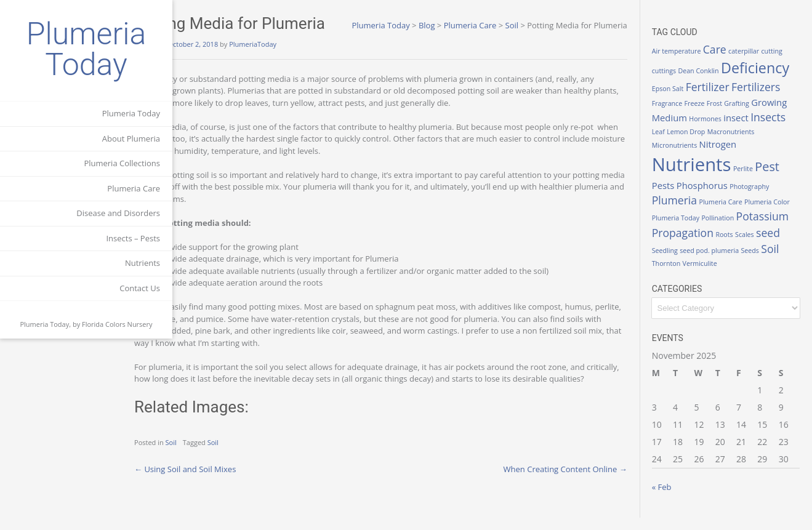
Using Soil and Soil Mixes (235, 481)
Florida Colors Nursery (117, 324)
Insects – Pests (133, 238)
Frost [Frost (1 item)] (694, 115)
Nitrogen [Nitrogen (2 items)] (730, 156)
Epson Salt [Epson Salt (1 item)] (751, 83)
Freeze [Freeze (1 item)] (674, 115)
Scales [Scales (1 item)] (693, 259)
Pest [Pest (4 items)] (780, 178)
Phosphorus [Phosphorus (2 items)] (714, 197)
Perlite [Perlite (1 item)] (755, 180)
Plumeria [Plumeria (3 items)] (687, 212)
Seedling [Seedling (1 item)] (744, 259)
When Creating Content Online (578, 481)
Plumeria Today (86, 49)
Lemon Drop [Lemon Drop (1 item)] (699, 143)
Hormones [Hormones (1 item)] (718, 131)
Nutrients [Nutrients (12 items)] (704, 176)
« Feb (674, 499)
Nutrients (143, 263)
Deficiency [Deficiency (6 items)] (698, 80)
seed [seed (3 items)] (717, 257)
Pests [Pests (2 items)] (676, 197)
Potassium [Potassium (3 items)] (690, 240)
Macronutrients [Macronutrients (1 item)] (743, 143)
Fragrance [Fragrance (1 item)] (776, 101)
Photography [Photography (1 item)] (762, 198)
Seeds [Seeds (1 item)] (703, 275)
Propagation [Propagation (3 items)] (750, 240)
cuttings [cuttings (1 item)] (676, 63)
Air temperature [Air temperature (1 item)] (689, 51)
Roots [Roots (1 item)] (673, 259)
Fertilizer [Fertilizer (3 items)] (686, 99)
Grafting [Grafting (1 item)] (717, 115)
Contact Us (140, 288)
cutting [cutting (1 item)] (784, 51)
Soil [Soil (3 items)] (723, 273)
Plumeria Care (134, 188)
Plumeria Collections (122, 163)
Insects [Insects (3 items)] (781, 129)
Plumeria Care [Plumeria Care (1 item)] (733, 214)
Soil (222, 455)
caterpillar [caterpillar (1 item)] (757, 51)
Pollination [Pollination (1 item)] (749, 227)
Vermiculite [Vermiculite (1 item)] (782, 275)
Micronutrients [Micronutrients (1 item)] (687, 158)
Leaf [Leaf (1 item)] (671, 143)
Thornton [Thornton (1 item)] (749, 275)
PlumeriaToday (303, 44)
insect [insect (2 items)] (749, 130)
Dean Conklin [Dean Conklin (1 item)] (711, 63)
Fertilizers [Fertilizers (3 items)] (735, 99)
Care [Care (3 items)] (727, 49)
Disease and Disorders (118, 213)
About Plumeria (131, 139)
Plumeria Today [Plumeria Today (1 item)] (706, 227)
